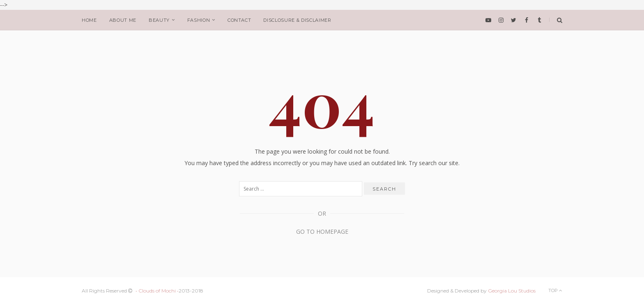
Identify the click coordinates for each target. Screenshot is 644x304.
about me (123, 20)
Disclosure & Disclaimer (297, 20)
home (89, 20)
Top (555, 290)
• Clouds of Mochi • (157, 291)
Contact (239, 20)
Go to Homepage (322, 231)
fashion (199, 20)
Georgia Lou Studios (512, 291)
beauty (159, 20)
